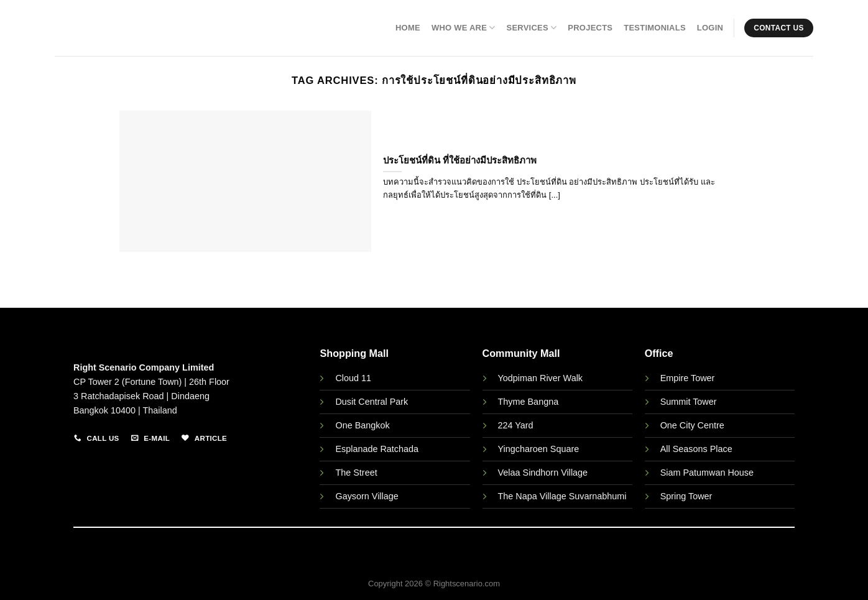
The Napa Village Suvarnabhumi (562, 496)
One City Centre (692, 425)
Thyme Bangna (529, 402)
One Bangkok (362, 425)
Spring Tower (686, 496)
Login (710, 28)
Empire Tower (688, 378)
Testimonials (655, 28)
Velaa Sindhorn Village (543, 473)
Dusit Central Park (373, 402)
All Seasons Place (696, 449)
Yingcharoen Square (539, 449)
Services (532, 28)
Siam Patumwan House (707, 473)
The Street (356, 473)
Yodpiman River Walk (541, 378)
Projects (590, 28)
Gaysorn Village (367, 496)
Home (408, 28)
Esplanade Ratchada (377, 449)
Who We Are (464, 28)
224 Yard (516, 425)
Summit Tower (689, 402)
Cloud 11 (353, 378)
